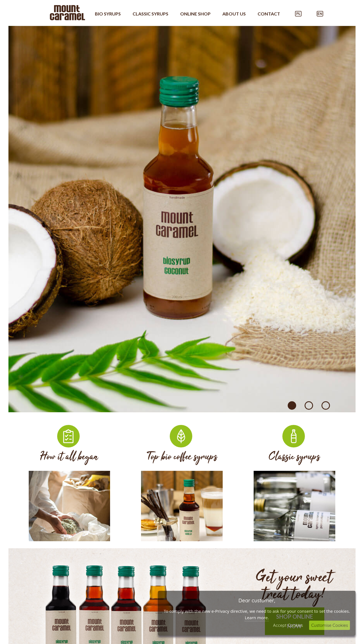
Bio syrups (108, 14)
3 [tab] (326, 405)
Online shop (195, 14)
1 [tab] (292, 405)
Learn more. (257, 618)
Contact (269, 14)
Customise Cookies (330, 625)
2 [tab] (309, 405)
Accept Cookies (288, 625)
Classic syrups (150, 14)
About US (234, 14)
